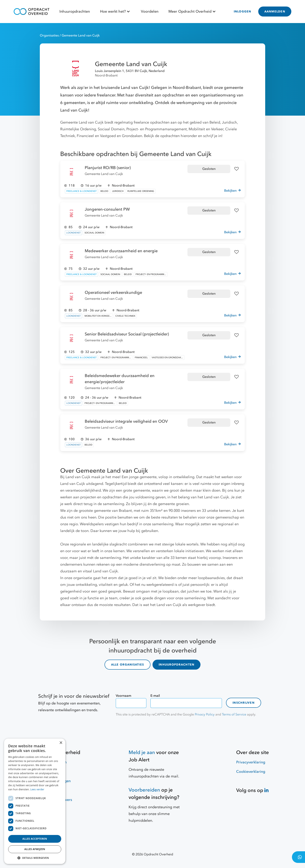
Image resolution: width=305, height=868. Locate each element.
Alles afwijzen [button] (35, 849)
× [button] (61, 743)
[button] (35, 858)
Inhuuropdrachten (75, 12)
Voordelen (150, 12)
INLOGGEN (243, 12)
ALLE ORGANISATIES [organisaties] (127, 665)
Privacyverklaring (251, 762)
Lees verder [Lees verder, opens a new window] (37, 789)
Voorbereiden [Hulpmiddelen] (144, 790)
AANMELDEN (275, 12)
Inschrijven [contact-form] (244, 703)
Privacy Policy (205, 714)
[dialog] (35, 801)
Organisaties (50, 35)
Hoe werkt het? (115, 12)
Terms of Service (234, 714)
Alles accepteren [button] (35, 839)
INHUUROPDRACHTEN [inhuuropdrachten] (176, 665)
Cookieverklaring (251, 772)
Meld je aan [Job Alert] (142, 752)
